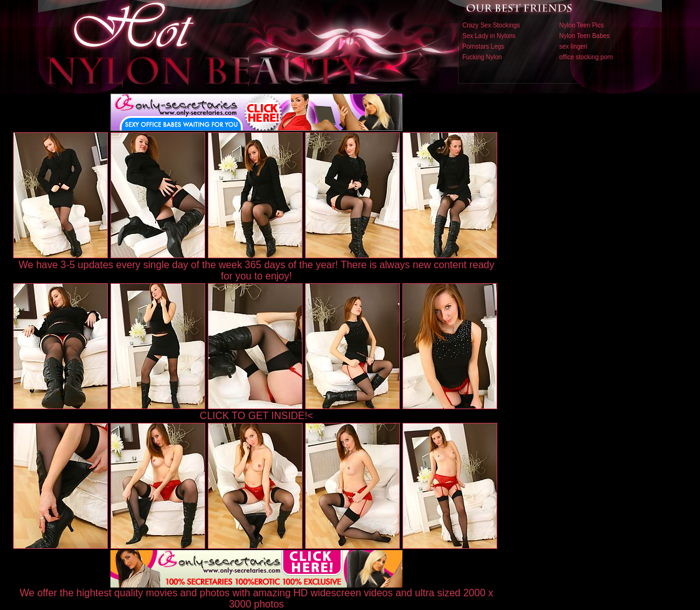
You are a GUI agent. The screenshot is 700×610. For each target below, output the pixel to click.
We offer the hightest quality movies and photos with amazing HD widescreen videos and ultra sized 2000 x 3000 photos (257, 594)
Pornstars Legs (483, 46)
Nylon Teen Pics (581, 25)
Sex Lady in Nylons (489, 36)
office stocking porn (586, 57)
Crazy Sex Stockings (491, 25)
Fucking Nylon (482, 57)
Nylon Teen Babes (584, 36)
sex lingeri (573, 46)
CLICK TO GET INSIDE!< (256, 416)
